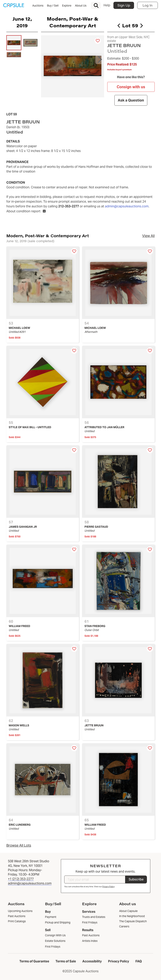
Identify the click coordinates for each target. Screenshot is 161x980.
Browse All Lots (19, 845)
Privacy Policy (108, 887)
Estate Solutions (55, 941)
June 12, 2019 (22, 22)
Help (107, 5)
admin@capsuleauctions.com (127, 206)
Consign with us (131, 87)
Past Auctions (91, 935)
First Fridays (53, 947)
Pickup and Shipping (58, 922)
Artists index (90, 941)
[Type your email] (95, 879)
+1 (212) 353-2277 (21, 879)
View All (148, 236)
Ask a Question (131, 100)
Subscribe (136, 879)
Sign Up (124, 5)
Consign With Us (55, 935)
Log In (148, 5)
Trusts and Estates (94, 917)
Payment (51, 917)
